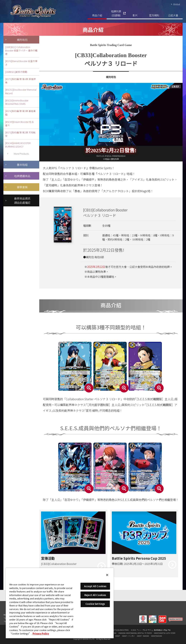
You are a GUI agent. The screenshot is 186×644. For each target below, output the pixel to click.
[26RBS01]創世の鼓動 (16, 72)
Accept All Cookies (95, 586)
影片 (135, 15)
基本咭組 (22, 165)
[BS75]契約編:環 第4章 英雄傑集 (20, 81)
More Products (21, 154)
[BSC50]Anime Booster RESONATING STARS (17, 102)
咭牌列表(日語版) (116, 13)
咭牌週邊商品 (22, 176)
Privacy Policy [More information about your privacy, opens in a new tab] (41, 633)
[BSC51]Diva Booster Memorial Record (21, 91)
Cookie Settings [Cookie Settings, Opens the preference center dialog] (95, 604)
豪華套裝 (22, 187)
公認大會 (173, 15)
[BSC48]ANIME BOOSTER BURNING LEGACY (18, 145)
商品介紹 (97, 15)
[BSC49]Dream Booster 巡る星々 (20, 124)
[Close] (107, 575)
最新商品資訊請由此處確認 (22, 200)
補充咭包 (22, 40)
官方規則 (154, 15)
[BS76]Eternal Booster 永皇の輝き (21, 63)
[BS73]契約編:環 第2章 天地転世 (20, 134)
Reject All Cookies (95, 595)
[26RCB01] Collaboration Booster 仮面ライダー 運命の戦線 (21, 50)
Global (177, 4)
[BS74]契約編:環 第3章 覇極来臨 (20, 113)
